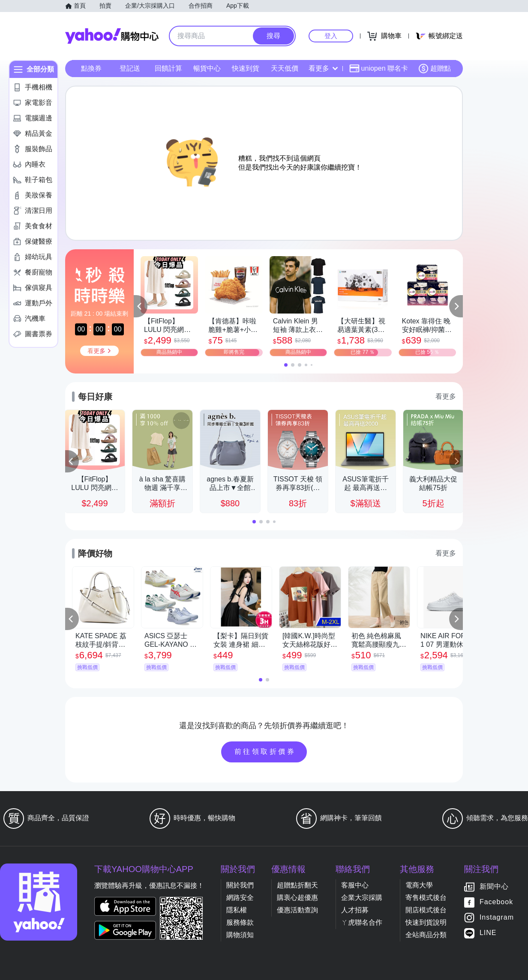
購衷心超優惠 (297, 898)
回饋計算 (168, 68)
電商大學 (419, 885)
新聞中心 (494, 887)
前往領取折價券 (265, 751)
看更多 (323, 68)
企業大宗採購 (362, 898)
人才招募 (355, 910)
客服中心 (355, 885)
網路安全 (240, 898)
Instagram (497, 918)
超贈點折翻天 (297, 885)
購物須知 (240, 935)
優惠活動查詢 (297, 910)
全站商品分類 (426, 935)
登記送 (130, 68)
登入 (331, 36)
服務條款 (240, 922)
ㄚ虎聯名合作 (362, 922)
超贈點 (435, 69)
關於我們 (240, 885)
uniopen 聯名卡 (379, 69)
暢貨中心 (207, 68)
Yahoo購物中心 (112, 36)
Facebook (496, 902)
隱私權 (237, 910)
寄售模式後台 (426, 898)
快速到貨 (246, 68)
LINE (488, 933)
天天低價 (285, 68)
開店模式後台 (426, 910)
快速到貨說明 (426, 922)
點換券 (91, 68)
